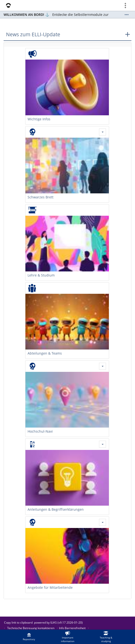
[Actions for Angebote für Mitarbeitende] (103, 522)
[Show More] (127, 15)
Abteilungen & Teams (45, 353)
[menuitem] (29, 637)
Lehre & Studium (41, 275)
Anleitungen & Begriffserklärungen (56, 509)
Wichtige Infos (39, 119)
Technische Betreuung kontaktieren (31, 628)
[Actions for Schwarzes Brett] (103, 132)
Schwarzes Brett (41, 197)
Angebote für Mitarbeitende (50, 587)
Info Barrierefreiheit (72, 628)
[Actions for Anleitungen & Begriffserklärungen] (103, 444)
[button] (67, 35)
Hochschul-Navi (40, 431)
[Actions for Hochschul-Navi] (103, 366)
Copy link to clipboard (18, 623)
